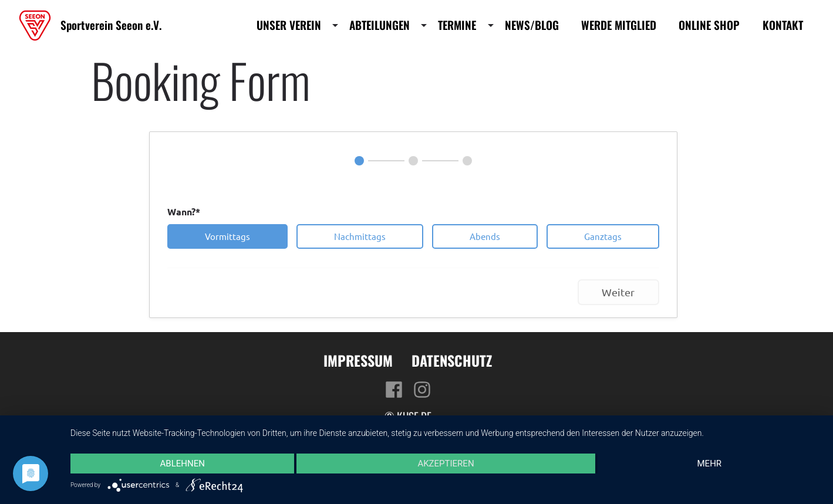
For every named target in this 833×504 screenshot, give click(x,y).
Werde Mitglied (619, 25)
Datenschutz (452, 360)
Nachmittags (360, 236)
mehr (710, 464)
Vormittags (227, 236)
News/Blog (532, 25)
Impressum (358, 360)
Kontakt (783, 25)
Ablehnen (182, 464)
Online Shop (709, 25)
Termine (457, 25)
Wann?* (184, 212)
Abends (485, 236)
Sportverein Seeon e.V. (111, 25)
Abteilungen (380, 25)
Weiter (618, 292)
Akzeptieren (446, 464)
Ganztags (603, 236)
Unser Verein (289, 25)
